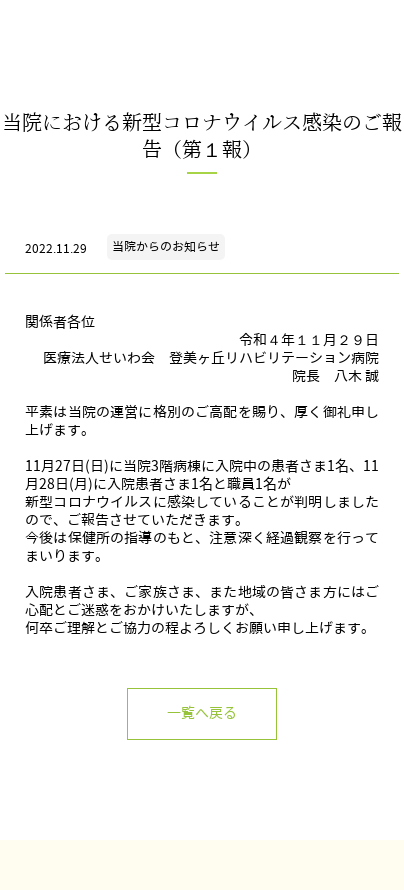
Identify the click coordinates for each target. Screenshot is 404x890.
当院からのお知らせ (166, 246)
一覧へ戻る (202, 713)
